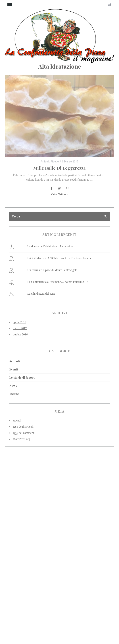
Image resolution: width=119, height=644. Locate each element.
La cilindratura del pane (41, 294)
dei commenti (24, 433)
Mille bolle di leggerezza (59, 168)
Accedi (17, 420)
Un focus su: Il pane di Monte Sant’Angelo (52, 270)
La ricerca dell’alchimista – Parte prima (50, 246)
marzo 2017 (20, 328)
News (13, 386)
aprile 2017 (19, 322)
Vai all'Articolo (59, 194)
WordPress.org (21, 439)
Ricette (55, 162)
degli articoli (23, 427)
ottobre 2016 (20, 334)
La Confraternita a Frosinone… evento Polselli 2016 (58, 282)
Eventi (13, 369)
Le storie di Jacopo (22, 377)
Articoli (45, 162)
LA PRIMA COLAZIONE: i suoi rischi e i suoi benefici (60, 258)
